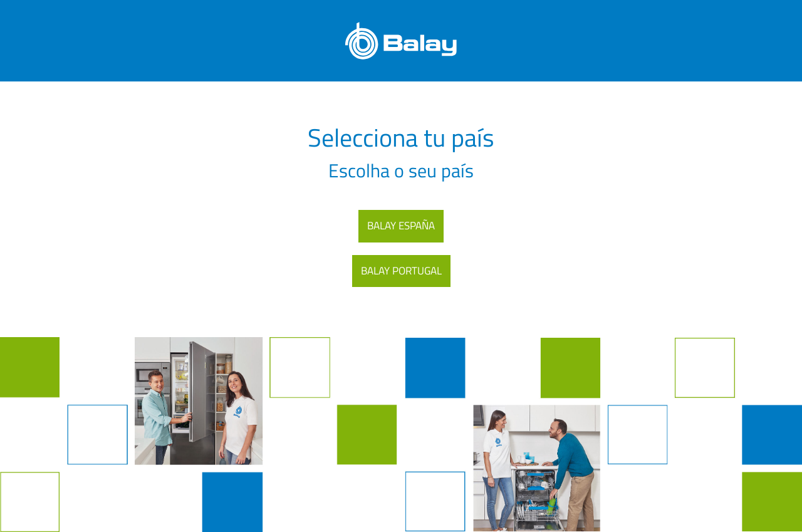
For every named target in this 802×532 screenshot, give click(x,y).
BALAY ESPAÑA (401, 226)
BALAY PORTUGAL (401, 271)
